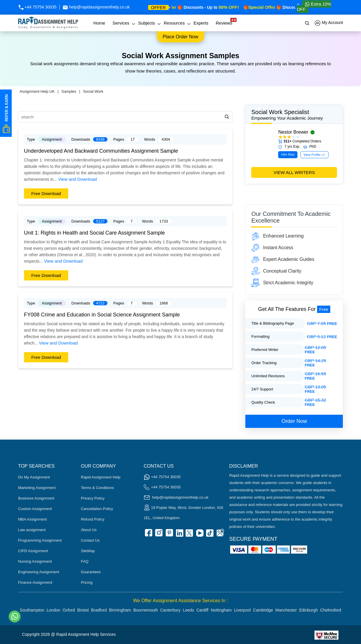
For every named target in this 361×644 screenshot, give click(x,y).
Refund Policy (93, 519)
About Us (89, 530)
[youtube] (199, 535)
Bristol (83, 610)
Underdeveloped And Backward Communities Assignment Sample (101, 151)
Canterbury (170, 610)
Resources (174, 23)
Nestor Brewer (293, 132)
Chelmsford (331, 610)
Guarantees (91, 572)
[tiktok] (210, 535)
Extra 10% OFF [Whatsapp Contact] (314, 7)
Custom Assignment (35, 509)
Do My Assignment (34, 477)
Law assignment (32, 530)
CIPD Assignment (33, 551)
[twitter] (189, 535)
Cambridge (263, 610)
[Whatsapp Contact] (15, 617)
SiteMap (88, 551)
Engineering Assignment (39, 572)
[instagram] (158, 535)
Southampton (32, 610)
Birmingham (120, 610)
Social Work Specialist (294, 115)
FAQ (85, 561)
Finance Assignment (35, 582)
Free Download (46, 193)
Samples (69, 91)
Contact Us (90, 540)
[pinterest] (169, 535)
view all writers (294, 172)
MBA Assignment (32, 519)
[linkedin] (179, 535)
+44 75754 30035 (37, 7)
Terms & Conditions (97, 488)
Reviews (226, 22)
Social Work (93, 91)
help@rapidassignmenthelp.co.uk (96, 7)
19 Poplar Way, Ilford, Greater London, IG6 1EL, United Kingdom (183, 512)
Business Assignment (36, 498)
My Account (329, 23)
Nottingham (221, 610)
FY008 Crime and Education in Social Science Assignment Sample (102, 315)
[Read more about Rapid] (282, 634)
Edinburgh (309, 610)
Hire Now (288, 154)
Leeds (189, 610)
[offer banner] (306, 196)
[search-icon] (227, 117)
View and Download (77, 179)
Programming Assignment (40, 540)
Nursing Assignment (35, 561)
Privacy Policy (93, 498)
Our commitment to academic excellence (291, 217)
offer (159, 7)
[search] (307, 23)
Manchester (286, 610)
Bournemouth (146, 610)
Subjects (147, 23)
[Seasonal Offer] (262, 196)
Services (121, 23)
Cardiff (202, 610)
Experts (201, 23)
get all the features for (294, 309)
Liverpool (242, 610)
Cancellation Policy (97, 509)
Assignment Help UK (37, 91)
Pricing (87, 582)
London (53, 610)
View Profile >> (314, 155)
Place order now (181, 37)
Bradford (99, 610)
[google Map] (220, 535)
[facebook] (148, 535)
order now (294, 421)
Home (99, 23)
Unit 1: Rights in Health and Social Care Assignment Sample (94, 233)
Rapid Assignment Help (101, 477)
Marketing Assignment (37, 488)
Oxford (69, 610)
